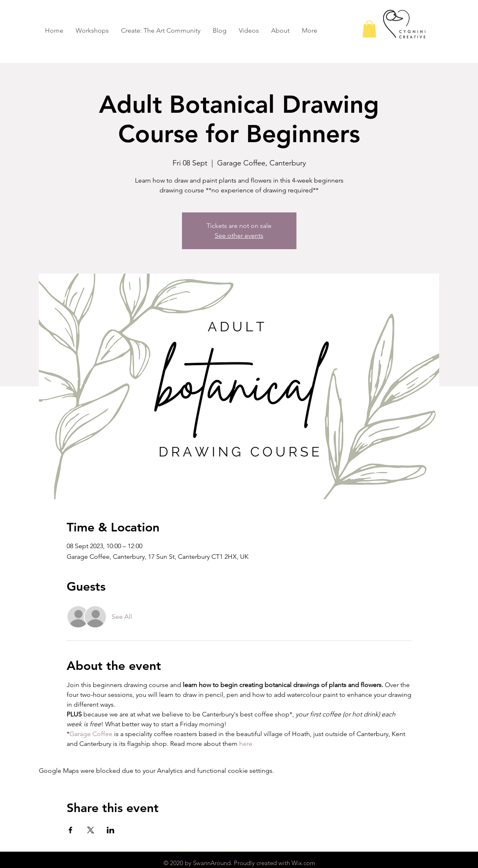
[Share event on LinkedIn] (111, 830)
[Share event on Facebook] (71, 830)
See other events (239, 235)
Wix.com (303, 863)
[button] (369, 29)
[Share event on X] (91, 830)
